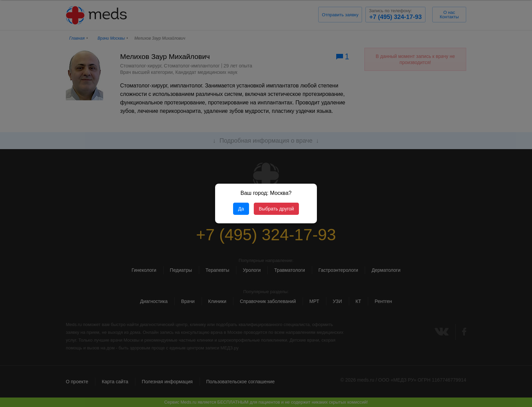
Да (241, 209)
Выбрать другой (276, 209)
